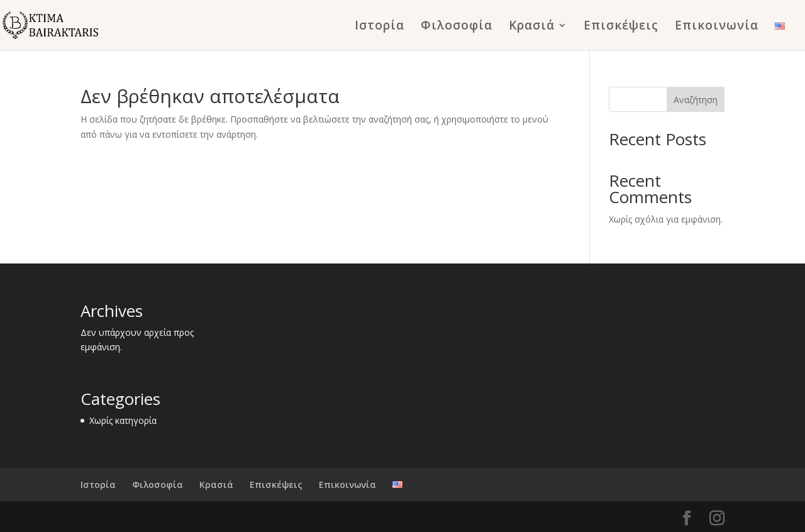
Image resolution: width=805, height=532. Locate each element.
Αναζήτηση (696, 100)
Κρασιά (532, 27)
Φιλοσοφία (457, 27)
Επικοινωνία (717, 27)
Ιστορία (380, 27)
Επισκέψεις (621, 27)
